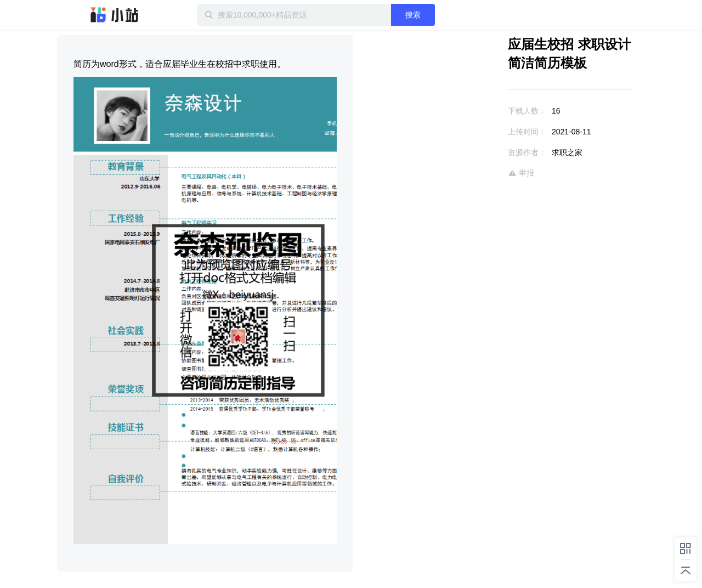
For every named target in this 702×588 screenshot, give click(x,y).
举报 (521, 173)
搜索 (413, 15)
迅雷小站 (115, 15)
